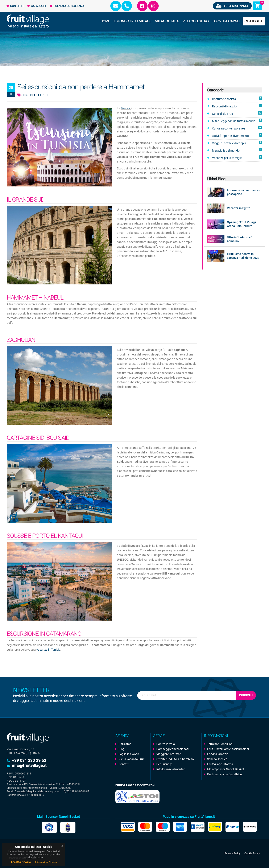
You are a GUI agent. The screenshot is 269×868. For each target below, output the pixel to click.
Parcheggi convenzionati (172, 749)
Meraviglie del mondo (237, 150)
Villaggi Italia (167, 21)
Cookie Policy (252, 853)
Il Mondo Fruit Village (132, 21)
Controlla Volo (166, 744)
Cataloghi (37, 6)
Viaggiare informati (169, 754)
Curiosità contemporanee (237, 128)
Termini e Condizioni (220, 744)
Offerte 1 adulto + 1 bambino (175, 759)
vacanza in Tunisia (48, 650)
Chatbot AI (254, 21)
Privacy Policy (232, 853)
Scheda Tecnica (217, 759)
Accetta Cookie (21, 862)
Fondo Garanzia (218, 754)
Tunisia (126, 108)
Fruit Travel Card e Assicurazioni (228, 749)
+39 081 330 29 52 (29, 760)
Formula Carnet (227, 21)
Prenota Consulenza (67, 6)
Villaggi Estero (196, 21)
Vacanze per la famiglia (237, 157)
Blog (121, 749)
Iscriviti (246, 695)
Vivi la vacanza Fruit (132, 759)
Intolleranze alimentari (171, 769)
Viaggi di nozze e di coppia (237, 143)
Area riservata (232, 6)
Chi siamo (125, 744)
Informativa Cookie (46, 862)
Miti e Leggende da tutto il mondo (237, 121)
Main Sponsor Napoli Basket (226, 769)
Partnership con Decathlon (225, 774)
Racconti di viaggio (237, 106)
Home (105, 21)
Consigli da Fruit (33, 95)
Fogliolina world (129, 754)
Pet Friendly (164, 764)
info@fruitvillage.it (29, 765)
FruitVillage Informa (220, 764)
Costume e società (237, 99)
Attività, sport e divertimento (237, 135)
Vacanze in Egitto (239, 208)
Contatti (15, 6)
